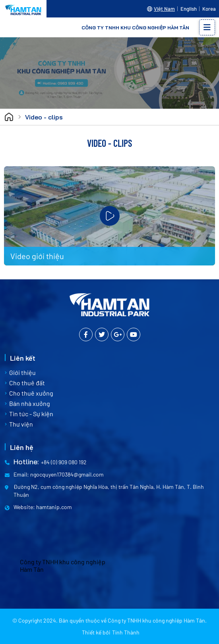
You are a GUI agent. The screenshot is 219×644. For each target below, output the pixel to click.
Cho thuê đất (27, 383)
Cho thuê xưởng (31, 393)
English (189, 9)
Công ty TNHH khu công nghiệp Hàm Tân (63, 565)
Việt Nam (164, 9)
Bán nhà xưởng (30, 403)
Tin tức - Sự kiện (31, 414)
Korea (209, 9)
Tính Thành (126, 632)
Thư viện (21, 424)
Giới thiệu (22, 372)
